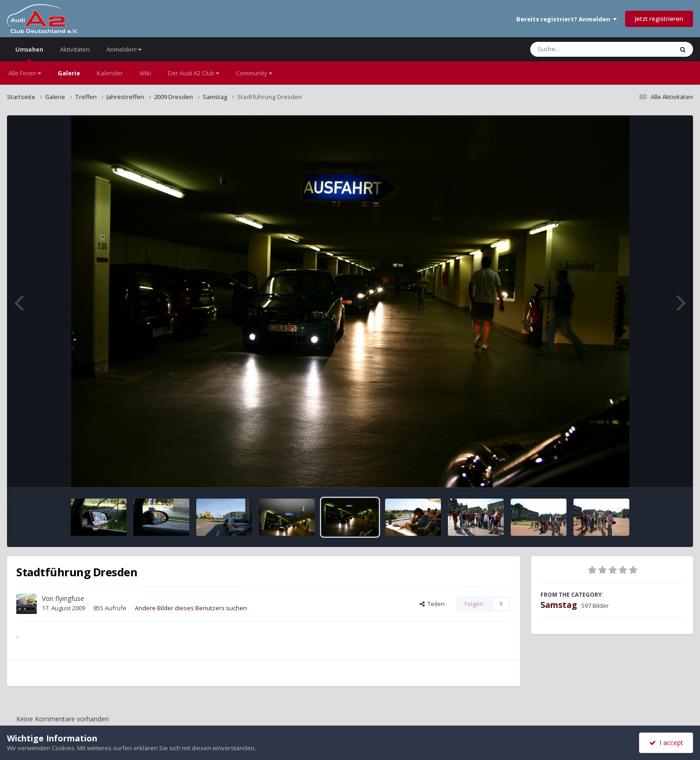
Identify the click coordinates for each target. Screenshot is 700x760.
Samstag (559, 605)
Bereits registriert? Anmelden (567, 19)
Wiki (145, 73)
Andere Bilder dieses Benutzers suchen (191, 608)
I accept (666, 743)
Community (254, 73)
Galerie (69, 73)
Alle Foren (25, 73)
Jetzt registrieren (659, 19)
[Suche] (583, 49)
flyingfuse (70, 598)
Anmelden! (124, 49)
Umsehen (29, 53)
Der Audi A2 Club (193, 73)
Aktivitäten (75, 49)
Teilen (432, 604)
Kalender (110, 73)
